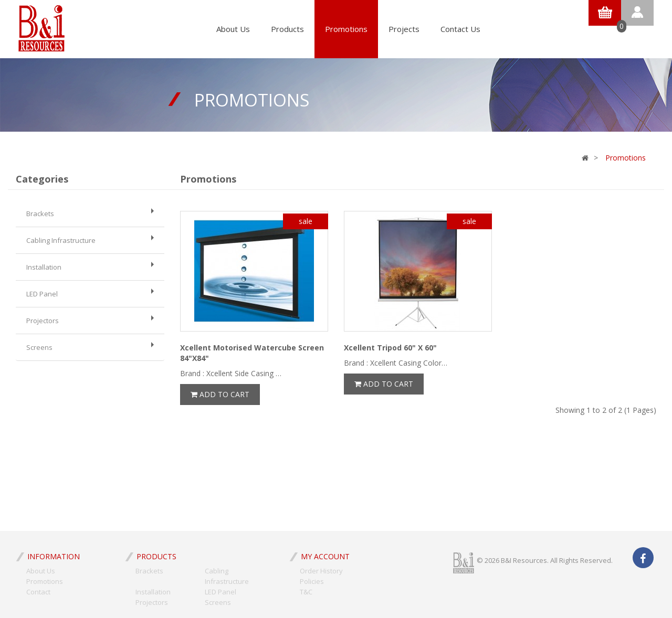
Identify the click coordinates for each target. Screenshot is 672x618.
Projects (404, 29)
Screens (90, 347)
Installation (90, 267)
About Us (233, 29)
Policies (312, 581)
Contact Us (460, 29)
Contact (38, 592)
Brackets (90, 213)
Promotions (346, 29)
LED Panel (90, 294)
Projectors (90, 320)
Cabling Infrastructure (90, 240)
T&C (306, 592)
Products (287, 29)
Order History (321, 571)
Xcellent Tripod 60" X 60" (390, 348)
